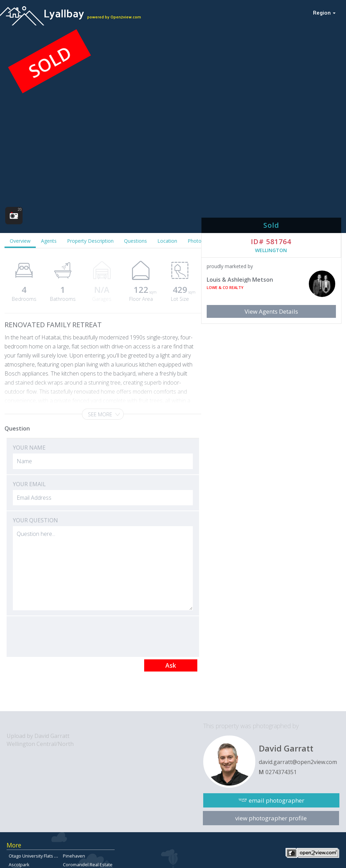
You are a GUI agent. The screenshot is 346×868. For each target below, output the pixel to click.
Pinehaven (74, 856)
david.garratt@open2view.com (298, 762)
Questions (135, 241)
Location (167, 241)
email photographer (277, 800)
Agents (49, 241)
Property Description (90, 241)
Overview (20, 241)
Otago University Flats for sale (39, 856)
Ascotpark (19, 865)
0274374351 (281, 772)
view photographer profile (271, 818)
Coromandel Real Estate (88, 865)
